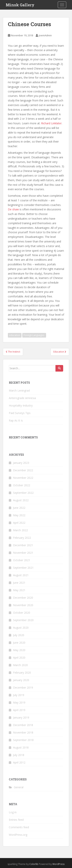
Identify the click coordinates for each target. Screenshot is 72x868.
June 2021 (19, 583)
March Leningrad (19, 390)
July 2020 (19, 635)
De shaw (13, 209)
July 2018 (19, 755)
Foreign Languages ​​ (34, 335)
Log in (13, 812)
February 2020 (22, 673)
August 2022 (21, 500)
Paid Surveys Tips (20, 413)
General (19, 787)
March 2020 (20, 665)
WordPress (58, 864)
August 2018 (21, 747)
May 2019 (19, 702)
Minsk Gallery (20, 5)
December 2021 (23, 545)
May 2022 (19, 515)
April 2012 (19, 762)
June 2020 (19, 643)
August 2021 (21, 575)
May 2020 (19, 650)
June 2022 (19, 508)
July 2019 (19, 695)
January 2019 (21, 717)
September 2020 (23, 620)
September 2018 (23, 740)
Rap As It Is (16, 420)
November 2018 (23, 732)
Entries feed (16, 820)
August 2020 (21, 628)
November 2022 (23, 478)
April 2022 (19, 523)
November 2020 (23, 605)
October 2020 (22, 613)
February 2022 (22, 538)
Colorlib (34, 864)
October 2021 (22, 560)
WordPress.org (18, 835)
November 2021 (23, 553)
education (15, 335)
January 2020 (21, 680)
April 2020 (19, 658)
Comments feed (19, 827)
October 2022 (22, 485)
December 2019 (23, 688)
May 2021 (19, 590)
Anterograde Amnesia (22, 398)
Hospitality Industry (21, 405)
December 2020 (23, 598)
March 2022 (20, 530)
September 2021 (23, 568)
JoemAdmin (45, 35)
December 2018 (23, 725)
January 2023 (21, 463)
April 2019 (19, 710)
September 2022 (23, 493)
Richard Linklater (51, 123)
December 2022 (23, 470)
